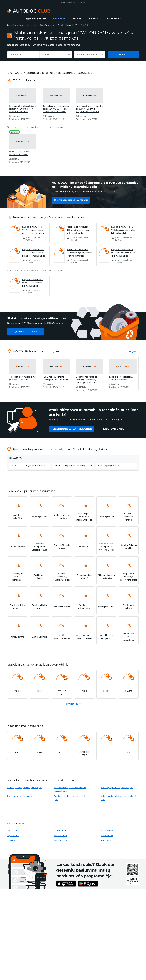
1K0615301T (107, 841)
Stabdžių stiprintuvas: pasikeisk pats (117, 787)
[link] (35, 19)
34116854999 (107, 830)
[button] (93, 19)
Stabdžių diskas (64, 25)
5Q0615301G (60, 830)
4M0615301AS (61, 835)
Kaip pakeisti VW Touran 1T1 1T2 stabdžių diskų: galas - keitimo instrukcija (33, 230)
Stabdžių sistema (47, 25)
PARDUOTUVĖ (68, 3)
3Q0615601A (13, 835)
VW (76, 25)
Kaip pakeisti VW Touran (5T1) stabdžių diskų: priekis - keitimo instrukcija (79, 253)
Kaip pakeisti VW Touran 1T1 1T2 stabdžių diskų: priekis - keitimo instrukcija (34, 253)
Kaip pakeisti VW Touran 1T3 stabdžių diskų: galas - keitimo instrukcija (79, 230)
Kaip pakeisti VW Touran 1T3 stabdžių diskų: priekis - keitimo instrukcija (123, 230)
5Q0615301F (13, 830)
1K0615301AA (61, 841)
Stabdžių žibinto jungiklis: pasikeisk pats (25, 787)
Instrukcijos (32, 25)
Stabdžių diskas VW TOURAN (73, 200)
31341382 (12, 841)
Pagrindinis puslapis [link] (15, 25)
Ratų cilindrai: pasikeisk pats (20, 796)
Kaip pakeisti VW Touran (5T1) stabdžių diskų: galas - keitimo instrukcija (123, 253)
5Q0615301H (107, 835)
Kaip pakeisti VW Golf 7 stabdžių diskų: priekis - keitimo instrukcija (32, 283)
